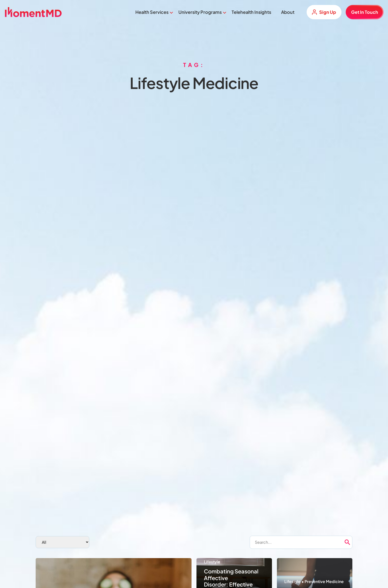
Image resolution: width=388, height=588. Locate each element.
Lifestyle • (294, 581)
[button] (356, 542)
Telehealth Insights (251, 12)
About (288, 12)
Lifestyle (212, 562)
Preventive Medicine (324, 581)
